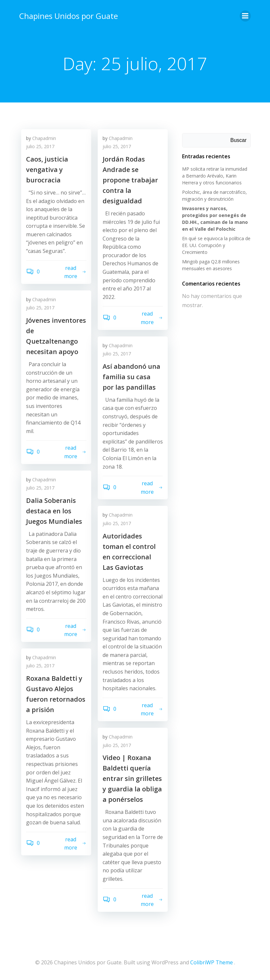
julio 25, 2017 (40, 148)
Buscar (240, 139)
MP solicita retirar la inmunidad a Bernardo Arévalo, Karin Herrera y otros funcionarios (216, 174)
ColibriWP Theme (212, 962)
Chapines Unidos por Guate (67, 15)
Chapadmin (44, 139)
